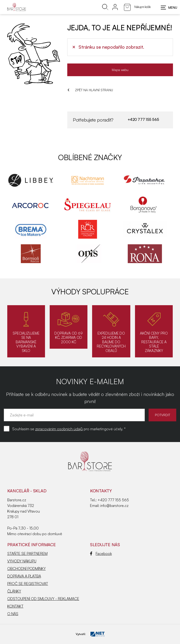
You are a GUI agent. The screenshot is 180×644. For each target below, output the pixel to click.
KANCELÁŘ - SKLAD (27, 491)
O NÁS (13, 614)
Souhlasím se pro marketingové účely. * (69, 429)
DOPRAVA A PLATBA (24, 576)
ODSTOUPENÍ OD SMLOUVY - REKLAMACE (43, 599)
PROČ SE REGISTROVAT (28, 584)
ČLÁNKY (14, 591)
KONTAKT (15, 606)
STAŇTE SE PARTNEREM (27, 553)
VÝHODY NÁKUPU (22, 561)
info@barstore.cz (114, 506)
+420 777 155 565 (143, 119)
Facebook (101, 553)
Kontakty (101, 491)
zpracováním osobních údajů (59, 429)
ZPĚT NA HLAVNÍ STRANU (90, 90)
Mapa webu (120, 70)
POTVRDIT (161, 415)
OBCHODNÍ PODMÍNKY (26, 569)
